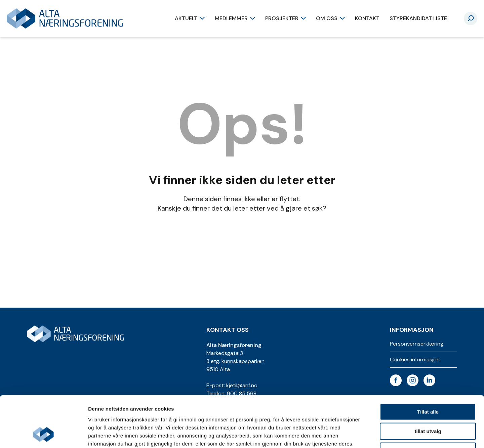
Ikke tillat (428, 405)
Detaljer (358, 435)
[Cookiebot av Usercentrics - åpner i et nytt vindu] (44, 435)
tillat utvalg (428, 386)
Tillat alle (428, 366)
